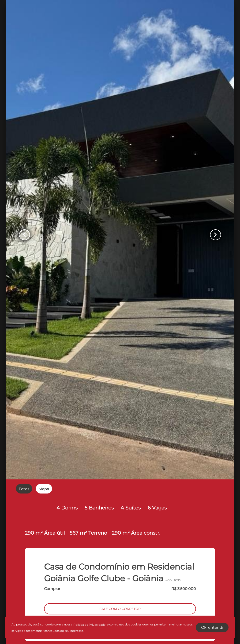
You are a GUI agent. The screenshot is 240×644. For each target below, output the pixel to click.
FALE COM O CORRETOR (120, 609)
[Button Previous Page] (25, 235)
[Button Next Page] (215, 235)
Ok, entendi (212, 627)
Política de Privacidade (89, 625)
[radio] (24, 489)
